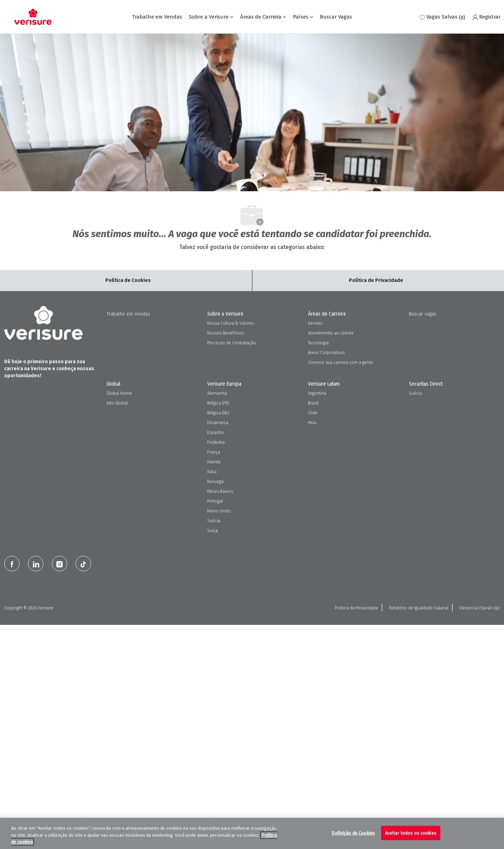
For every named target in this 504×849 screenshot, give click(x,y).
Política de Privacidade (356, 608)
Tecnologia (318, 343)
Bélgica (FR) (218, 403)
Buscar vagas (423, 314)
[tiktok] (83, 564)
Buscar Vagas (336, 17)
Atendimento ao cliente (331, 333)
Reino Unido (219, 511)
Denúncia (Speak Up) (480, 608)
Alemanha (217, 393)
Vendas (315, 323)
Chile (313, 413)
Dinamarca (218, 423)
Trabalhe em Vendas (157, 17)
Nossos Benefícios (225, 333)
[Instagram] (59, 564)
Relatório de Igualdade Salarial (419, 608)
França (214, 452)
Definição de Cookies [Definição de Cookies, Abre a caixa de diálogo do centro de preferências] (353, 833)
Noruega (215, 482)
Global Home (119, 393)
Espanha (215, 433)
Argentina (317, 393)
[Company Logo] (33, 17)
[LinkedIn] (36, 564)
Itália (212, 472)
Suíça (212, 531)
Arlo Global (117, 403)
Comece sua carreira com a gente (341, 363)
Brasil (313, 403)
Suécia (214, 521)
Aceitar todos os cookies (411, 833)
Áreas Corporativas (326, 353)
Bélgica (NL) (218, 413)
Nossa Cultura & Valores (231, 323)
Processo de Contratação (232, 343)
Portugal (215, 501)
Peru (312, 423)
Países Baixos (220, 491)
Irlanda (214, 462)
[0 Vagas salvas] (442, 17)
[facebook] (12, 564)
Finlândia (216, 442)
